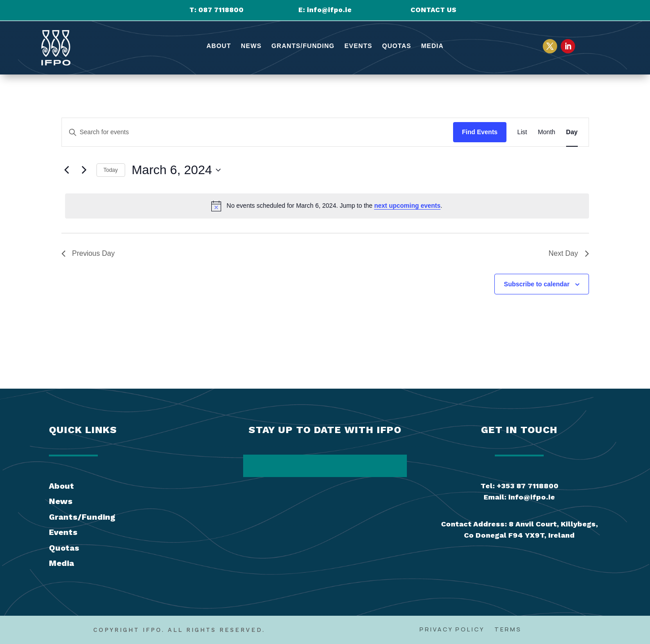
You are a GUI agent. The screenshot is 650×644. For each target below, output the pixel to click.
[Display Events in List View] (522, 132)
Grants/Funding (303, 46)
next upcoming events (407, 206)
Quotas (397, 46)
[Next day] (84, 170)
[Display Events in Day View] (572, 132)
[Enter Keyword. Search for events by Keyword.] (257, 132)
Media (432, 46)
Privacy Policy (452, 630)
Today (111, 170)
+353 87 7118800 (528, 486)
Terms (508, 630)
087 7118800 (221, 10)
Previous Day (88, 253)
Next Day (569, 253)
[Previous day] (67, 170)
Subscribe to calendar (537, 284)
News (251, 46)
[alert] (327, 206)
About (219, 46)
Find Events (480, 132)
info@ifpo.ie (329, 10)
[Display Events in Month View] (547, 132)
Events (358, 46)
